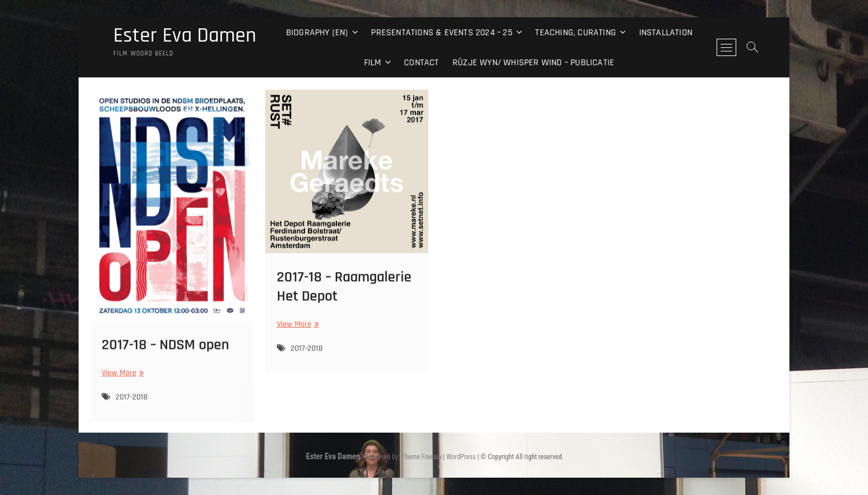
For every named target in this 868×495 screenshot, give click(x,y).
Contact (421, 63)
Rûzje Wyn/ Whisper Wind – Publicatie (533, 63)
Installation (666, 33)
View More (121, 379)
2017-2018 (131, 403)
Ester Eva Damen (185, 36)
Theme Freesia (421, 457)
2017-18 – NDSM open (165, 351)
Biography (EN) (317, 33)
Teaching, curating (576, 33)
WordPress (461, 457)
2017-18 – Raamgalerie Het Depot (344, 291)
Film (373, 63)
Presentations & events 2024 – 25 (442, 33)
